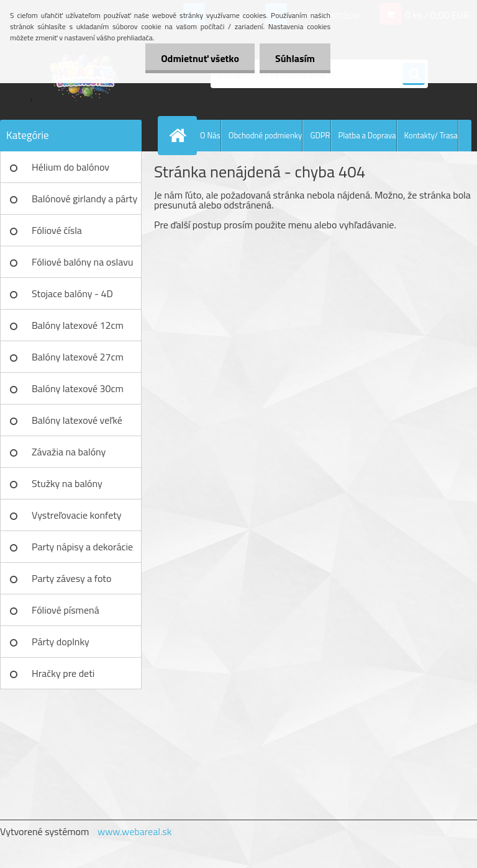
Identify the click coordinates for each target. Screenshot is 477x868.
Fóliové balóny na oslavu (82, 262)
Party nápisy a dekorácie (82, 547)
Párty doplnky (61, 642)
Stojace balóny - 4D (72, 293)
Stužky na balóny (67, 483)
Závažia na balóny (69, 452)
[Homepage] (180, 135)
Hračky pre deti (63, 673)
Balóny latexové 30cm (78, 388)
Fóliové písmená (66, 610)
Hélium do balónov (70, 167)
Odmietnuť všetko (200, 58)
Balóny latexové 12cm (78, 325)
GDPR (320, 135)
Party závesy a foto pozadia (71, 583)
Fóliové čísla (57, 230)
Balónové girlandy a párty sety (84, 203)
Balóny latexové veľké (77, 420)
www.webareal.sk (135, 831)
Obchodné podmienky (266, 135)
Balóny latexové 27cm (78, 357)
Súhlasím (295, 58)
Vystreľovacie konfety (77, 515)
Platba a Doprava (367, 135)
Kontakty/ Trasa (431, 135)
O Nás (210, 135)
